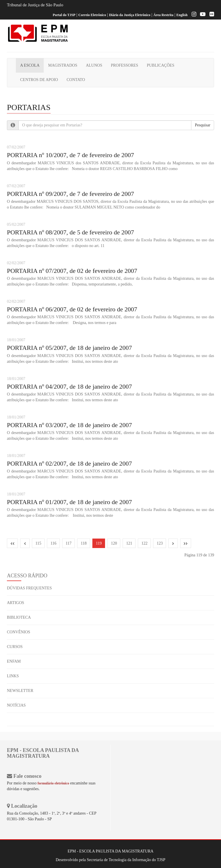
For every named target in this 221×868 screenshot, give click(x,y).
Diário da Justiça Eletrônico (130, 15)
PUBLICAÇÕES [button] (161, 65)
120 (114, 543)
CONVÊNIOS (19, 632)
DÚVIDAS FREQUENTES (29, 588)
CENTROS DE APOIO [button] (39, 80)
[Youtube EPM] (201, 15)
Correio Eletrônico (92, 15)
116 (53, 543)
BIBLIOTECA (19, 617)
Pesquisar (203, 125)
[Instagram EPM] (193, 15)
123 (160, 543)
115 (38, 543)
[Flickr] (210, 15)
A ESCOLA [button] (30, 65)
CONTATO (76, 80)
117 (68, 543)
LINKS (13, 676)
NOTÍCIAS (16, 705)
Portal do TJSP (64, 15)
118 (83, 543)
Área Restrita (163, 15)
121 (129, 543)
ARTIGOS (16, 603)
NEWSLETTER (20, 691)
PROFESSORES (124, 65)
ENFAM (14, 661)
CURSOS (15, 647)
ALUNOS (94, 65)
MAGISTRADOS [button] (63, 65)
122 (144, 543)
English (182, 15)
